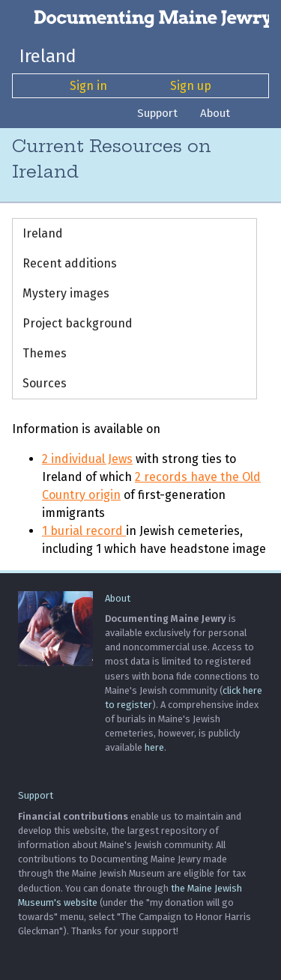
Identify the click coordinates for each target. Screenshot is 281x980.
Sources (45, 383)
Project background (78, 323)
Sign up (191, 86)
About (215, 113)
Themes (45, 353)
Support (157, 113)
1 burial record (84, 531)
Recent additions (70, 263)
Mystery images (66, 293)
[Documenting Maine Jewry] (140, 18)
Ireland (48, 56)
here (154, 747)
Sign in (88, 86)
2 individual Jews (87, 459)
